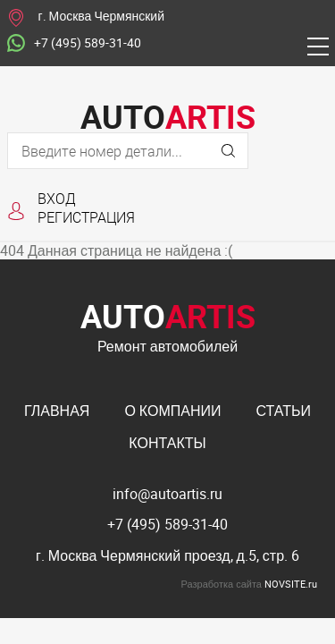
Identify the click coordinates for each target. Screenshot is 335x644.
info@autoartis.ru (167, 494)
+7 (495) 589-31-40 (74, 44)
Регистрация (86, 217)
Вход (57, 198)
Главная (57, 411)
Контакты (167, 443)
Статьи (284, 411)
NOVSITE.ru (291, 584)
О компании (172, 411)
